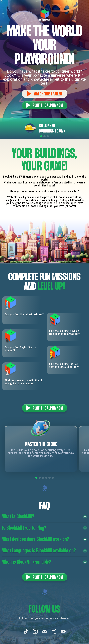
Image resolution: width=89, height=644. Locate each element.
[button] (44, 517)
